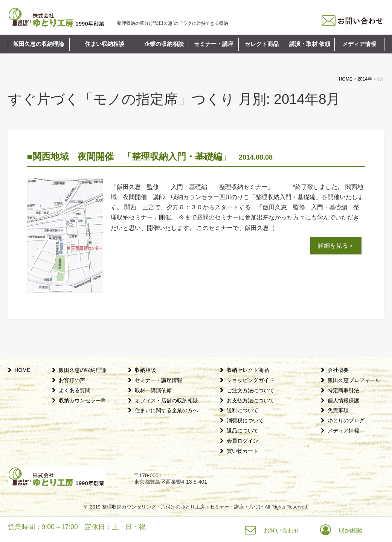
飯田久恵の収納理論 (39, 44)
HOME (23, 370)
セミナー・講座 (214, 44)
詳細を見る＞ (336, 246)
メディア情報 (359, 44)
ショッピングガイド (250, 380)
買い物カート (243, 451)
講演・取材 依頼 (310, 44)
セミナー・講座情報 (159, 380)
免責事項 (338, 410)
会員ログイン (243, 441)
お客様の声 (72, 380)
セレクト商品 (262, 44)
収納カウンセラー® (82, 400)
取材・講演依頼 (153, 390)
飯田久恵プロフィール (354, 380)
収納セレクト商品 (248, 370)
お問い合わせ (282, 531)
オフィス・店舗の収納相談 (166, 400)
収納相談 (145, 370)
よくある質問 (75, 390)
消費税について (245, 420)
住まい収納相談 (104, 44)
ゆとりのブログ (346, 420)
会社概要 (338, 370)
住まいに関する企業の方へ (166, 410)
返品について (243, 431)
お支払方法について (250, 400)
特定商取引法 (343, 390)
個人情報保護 (343, 400)
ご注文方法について (250, 390)
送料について (243, 410)
